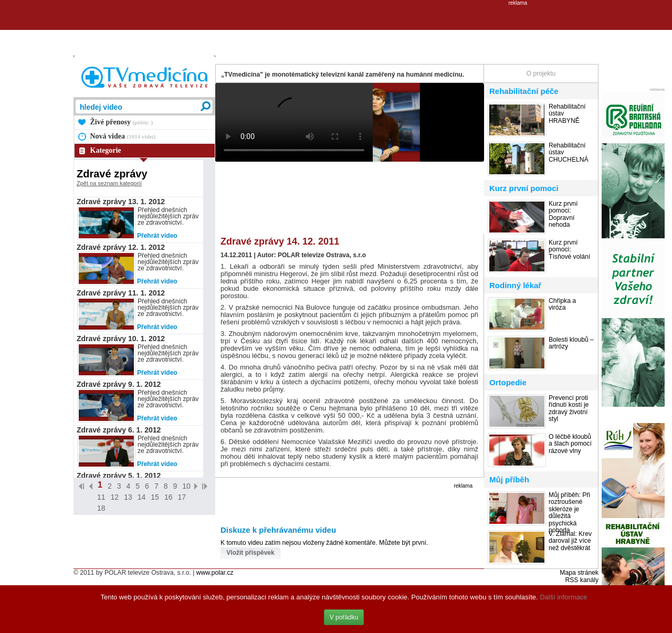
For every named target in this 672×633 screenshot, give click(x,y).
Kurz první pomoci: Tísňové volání (569, 250)
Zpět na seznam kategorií (109, 183)
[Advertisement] (336, 29)
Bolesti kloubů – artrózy (571, 343)
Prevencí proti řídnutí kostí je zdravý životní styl (569, 409)
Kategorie (106, 150)
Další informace (563, 597)
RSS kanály (582, 580)
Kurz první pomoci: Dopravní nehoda (563, 214)
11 (101, 497)
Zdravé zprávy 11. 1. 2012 (121, 293)
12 (115, 497)
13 (128, 497)
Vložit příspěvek (250, 553)
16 (169, 497)
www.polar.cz (215, 573)
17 (182, 497)
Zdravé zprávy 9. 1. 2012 (119, 384)
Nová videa (123, 136)
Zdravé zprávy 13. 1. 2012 (121, 202)
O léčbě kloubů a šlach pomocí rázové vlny (570, 444)
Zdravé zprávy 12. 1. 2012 (121, 247)
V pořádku (344, 617)
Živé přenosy (122, 122)
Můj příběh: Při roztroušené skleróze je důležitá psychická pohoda (569, 513)
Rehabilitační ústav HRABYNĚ (567, 114)
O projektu (541, 73)
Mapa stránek (579, 573)
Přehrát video (157, 236)
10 (186, 486)
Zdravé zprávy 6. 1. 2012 (119, 430)
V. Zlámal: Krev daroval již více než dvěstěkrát (570, 541)
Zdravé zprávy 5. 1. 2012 (119, 476)
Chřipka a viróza (562, 304)
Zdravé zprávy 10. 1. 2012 (121, 339)
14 (142, 497)
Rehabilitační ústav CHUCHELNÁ (569, 153)
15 (155, 497)
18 (101, 508)
